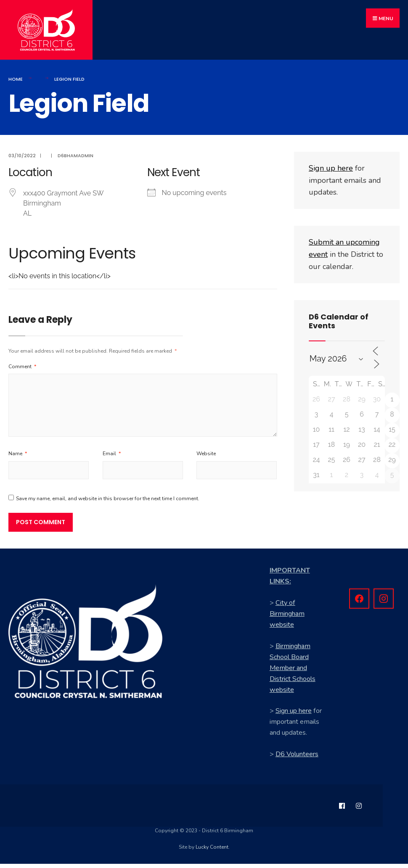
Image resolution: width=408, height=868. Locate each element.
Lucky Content (212, 851)
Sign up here (294, 715)
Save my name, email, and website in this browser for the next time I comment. (108, 503)
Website (206, 458)
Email (112, 458)
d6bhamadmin (76, 160)
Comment (22, 371)
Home (16, 83)
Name (18, 458)
